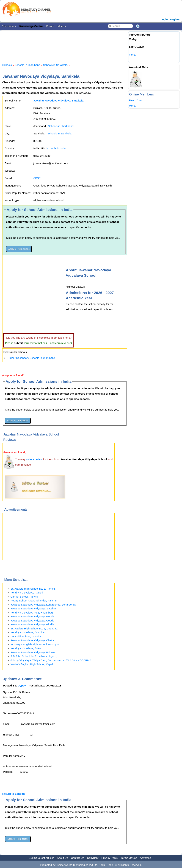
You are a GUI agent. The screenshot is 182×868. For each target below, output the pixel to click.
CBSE (37, 178)
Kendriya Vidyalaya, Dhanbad (28, 632)
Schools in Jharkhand (27, 65)
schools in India (56, 148)
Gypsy (22, 685)
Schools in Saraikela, (56, 65)
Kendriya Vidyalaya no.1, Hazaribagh (32, 613)
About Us (62, 858)
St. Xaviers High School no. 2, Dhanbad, (34, 628)
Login (164, 19)
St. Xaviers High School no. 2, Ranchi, (33, 589)
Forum (50, 26)
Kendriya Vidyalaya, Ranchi (27, 593)
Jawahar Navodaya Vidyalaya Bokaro (33, 652)
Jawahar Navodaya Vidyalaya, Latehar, (34, 608)
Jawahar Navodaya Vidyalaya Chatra (32, 640)
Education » (9, 26)
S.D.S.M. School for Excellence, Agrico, (34, 656)
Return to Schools (14, 794)
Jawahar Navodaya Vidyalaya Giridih (32, 624)
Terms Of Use (129, 858)
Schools (7, 65)
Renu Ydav (136, 100)
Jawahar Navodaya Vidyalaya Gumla (32, 616)
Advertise (146, 858)
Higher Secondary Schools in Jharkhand (31, 358)
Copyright (93, 858)
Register (175, 19)
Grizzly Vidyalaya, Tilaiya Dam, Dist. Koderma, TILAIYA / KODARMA (51, 660)
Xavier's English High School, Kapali (32, 664)
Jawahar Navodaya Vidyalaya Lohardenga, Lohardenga (43, 605)
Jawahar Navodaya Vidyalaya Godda (32, 620)
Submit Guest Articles (41, 858)
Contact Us (78, 858)
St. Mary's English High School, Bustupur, (35, 644)
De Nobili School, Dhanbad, (27, 636)
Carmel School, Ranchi (24, 597)
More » (62, 26)
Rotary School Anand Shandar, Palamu (34, 600)
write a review (34, 459)
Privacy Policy (110, 858)
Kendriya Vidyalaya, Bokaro (27, 648)
